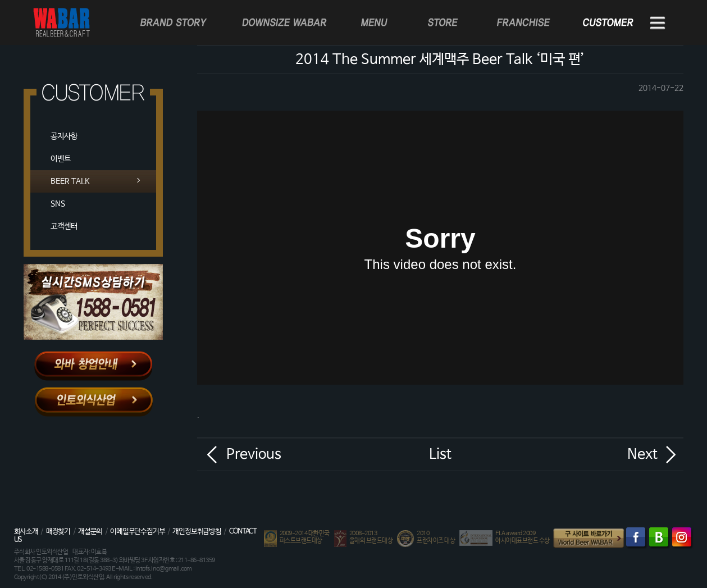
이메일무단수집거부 (137, 532)
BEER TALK (70, 181)
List (440, 454)
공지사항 (64, 136)
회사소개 (26, 532)
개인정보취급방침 (197, 532)
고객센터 (64, 226)
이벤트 (61, 159)
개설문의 (90, 532)
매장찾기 (58, 532)
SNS (58, 204)
